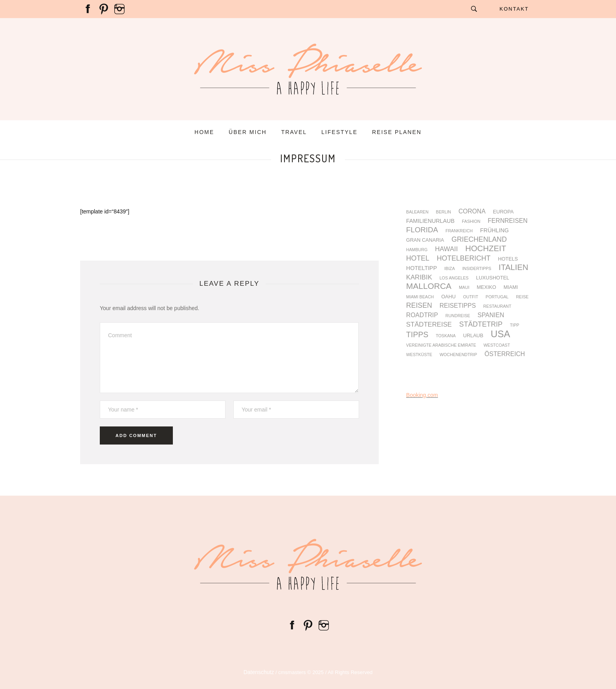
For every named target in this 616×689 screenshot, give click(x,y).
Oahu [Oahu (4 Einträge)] (448, 297)
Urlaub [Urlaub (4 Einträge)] (473, 336)
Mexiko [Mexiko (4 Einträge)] (487, 288)
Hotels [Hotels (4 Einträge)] (508, 259)
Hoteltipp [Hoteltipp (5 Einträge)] (422, 268)
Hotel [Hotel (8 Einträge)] (418, 259)
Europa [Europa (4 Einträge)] (503, 212)
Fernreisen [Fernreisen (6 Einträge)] (508, 221)
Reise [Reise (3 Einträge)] (522, 297)
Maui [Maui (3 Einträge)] (464, 288)
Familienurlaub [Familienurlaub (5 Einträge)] (430, 221)
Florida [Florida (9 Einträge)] (422, 230)
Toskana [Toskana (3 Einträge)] (446, 336)
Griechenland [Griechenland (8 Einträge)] (479, 240)
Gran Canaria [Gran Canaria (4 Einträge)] (425, 240)
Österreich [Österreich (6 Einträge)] (505, 354)
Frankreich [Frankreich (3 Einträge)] (459, 231)
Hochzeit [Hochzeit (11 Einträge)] (486, 248)
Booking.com (422, 395)
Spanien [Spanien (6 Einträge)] (491, 315)
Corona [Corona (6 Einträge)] (472, 211)
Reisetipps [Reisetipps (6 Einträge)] (458, 306)
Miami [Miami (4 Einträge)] (511, 288)
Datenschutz (259, 672)
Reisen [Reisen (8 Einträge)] (419, 306)
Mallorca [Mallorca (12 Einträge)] (429, 286)
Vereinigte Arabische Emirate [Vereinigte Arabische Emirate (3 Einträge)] (441, 345)
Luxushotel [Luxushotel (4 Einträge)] (493, 278)
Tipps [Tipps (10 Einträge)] (417, 335)
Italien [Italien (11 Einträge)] (513, 267)
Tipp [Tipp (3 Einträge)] (515, 325)
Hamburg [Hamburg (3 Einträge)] (417, 250)
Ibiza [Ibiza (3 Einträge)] (450, 269)
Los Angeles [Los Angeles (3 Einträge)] (454, 278)
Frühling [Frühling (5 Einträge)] (494, 230)
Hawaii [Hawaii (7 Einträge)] (446, 249)
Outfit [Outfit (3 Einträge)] (471, 297)
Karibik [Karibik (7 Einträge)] (419, 278)
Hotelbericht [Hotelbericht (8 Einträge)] (464, 259)
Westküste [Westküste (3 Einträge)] (419, 355)
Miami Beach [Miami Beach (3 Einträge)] (420, 297)
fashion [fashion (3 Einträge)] (471, 221)
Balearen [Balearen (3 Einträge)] (417, 212)
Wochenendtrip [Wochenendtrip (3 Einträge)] (458, 355)
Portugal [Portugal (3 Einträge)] (497, 297)
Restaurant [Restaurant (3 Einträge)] (497, 306)
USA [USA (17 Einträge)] (500, 334)
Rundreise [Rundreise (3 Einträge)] (458, 316)
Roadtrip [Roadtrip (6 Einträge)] (422, 315)
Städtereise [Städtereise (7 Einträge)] (429, 325)
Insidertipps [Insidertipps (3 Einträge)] (477, 269)
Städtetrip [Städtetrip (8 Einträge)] (481, 325)
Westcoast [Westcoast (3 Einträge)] (497, 345)
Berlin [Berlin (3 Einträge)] (444, 212)
